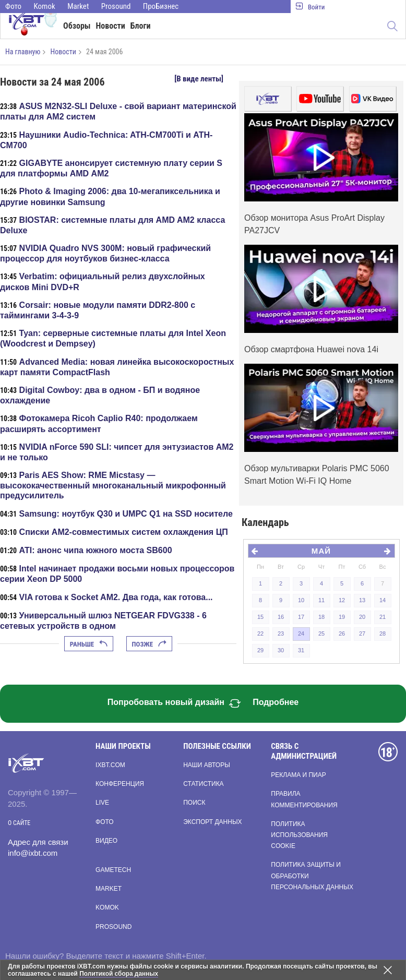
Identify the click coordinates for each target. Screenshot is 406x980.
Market (78, 6)
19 (342, 617)
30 (281, 650)
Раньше (89, 644)
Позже (150, 644)
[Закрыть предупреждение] (388, 970)
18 (321, 617)
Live (102, 803)
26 (342, 634)
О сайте (19, 823)
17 (301, 617)
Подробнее (276, 702)
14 (383, 600)
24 (301, 634)
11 (321, 600)
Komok (45, 6)
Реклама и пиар (298, 775)
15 (260, 617)
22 (260, 634)
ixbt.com (110, 765)
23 (281, 634)
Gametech (113, 870)
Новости (111, 26)
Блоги (141, 26)
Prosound (116, 6)
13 (362, 600)
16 (281, 617)
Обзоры (77, 26)
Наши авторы (207, 765)
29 (260, 650)
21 (383, 617)
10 (301, 600)
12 (342, 600)
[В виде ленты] (199, 79)
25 (321, 634)
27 (362, 634)
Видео (106, 841)
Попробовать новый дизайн (174, 703)
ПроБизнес (161, 6)
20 (362, 617)
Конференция (120, 784)
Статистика (203, 784)
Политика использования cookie (299, 835)
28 (383, 634)
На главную (23, 52)
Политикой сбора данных (119, 974)
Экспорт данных (212, 822)
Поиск (194, 803)
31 (301, 650)
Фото (13, 6)
